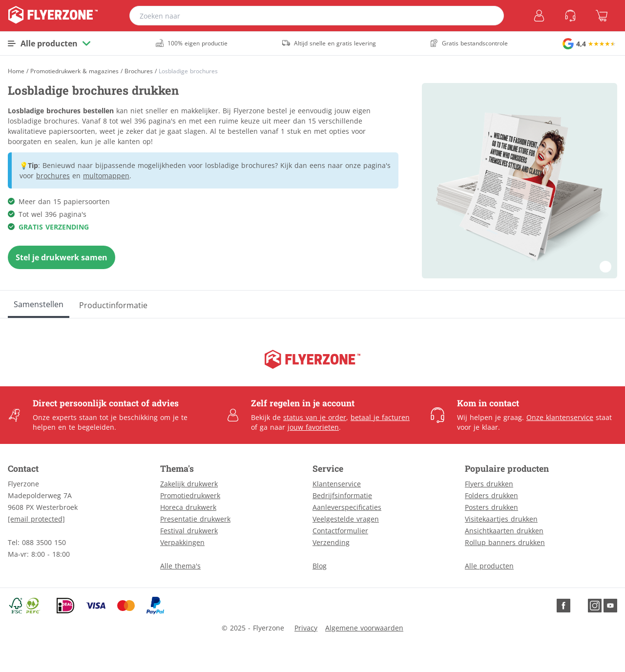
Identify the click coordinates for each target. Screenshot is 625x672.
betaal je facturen (380, 417)
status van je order (315, 417)
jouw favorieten (313, 427)
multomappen (106, 176)
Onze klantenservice (560, 417)
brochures (53, 176)
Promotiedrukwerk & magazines (74, 71)
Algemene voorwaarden (364, 628)
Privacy (306, 628)
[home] (53, 16)
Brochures (139, 71)
